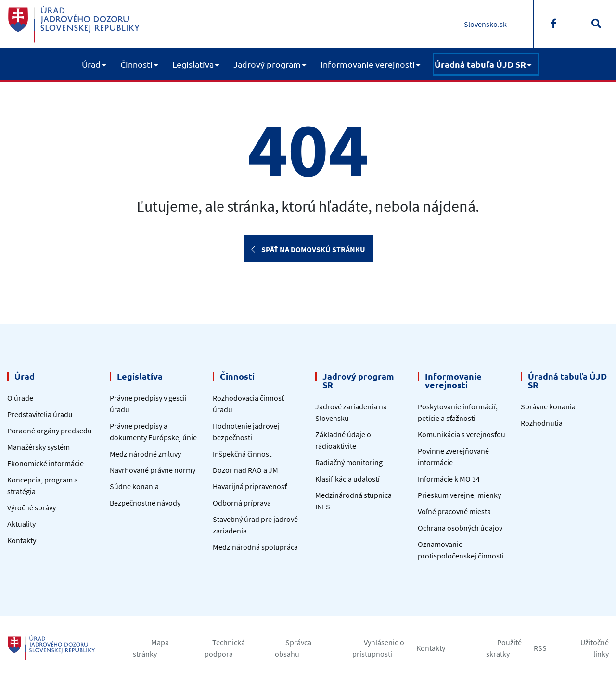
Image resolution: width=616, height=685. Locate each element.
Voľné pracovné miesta (454, 511)
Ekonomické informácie (45, 463)
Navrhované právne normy (153, 470)
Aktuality (21, 524)
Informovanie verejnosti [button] (368, 64)
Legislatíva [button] (193, 64)
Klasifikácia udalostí (347, 479)
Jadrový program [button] (267, 64)
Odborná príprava (242, 503)
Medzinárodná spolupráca (255, 547)
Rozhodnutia (542, 423)
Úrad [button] (91, 64)
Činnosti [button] (136, 64)
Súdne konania (134, 486)
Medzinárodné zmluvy (145, 454)
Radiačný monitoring (349, 462)
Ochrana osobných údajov (460, 528)
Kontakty (22, 540)
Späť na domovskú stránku (308, 249)
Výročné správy (32, 507)
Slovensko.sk (485, 24)
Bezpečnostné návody (145, 503)
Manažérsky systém (38, 447)
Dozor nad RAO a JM (245, 470)
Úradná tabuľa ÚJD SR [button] (480, 64)
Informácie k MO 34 (449, 479)
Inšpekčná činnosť (242, 454)
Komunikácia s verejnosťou (462, 434)
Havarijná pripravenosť (250, 486)
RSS (540, 648)
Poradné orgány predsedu (50, 431)
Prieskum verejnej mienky (459, 495)
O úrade (20, 398)
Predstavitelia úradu (40, 414)
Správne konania (548, 406)
